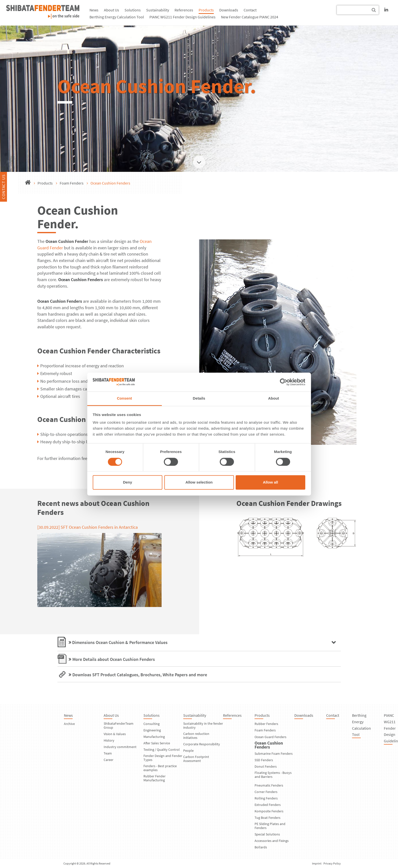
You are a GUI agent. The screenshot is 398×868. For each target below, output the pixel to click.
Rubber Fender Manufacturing (155, 778)
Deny (128, 482)
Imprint (317, 863)
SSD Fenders (264, 760)
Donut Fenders (266, 766)
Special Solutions (267, 834)
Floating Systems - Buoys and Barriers (273, 775)
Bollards (261, 847)
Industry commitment (120, 747)
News (94, 10)
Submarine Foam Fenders (274, 754)
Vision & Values (115, 734)
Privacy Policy (332, 863)
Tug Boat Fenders (267, 818)
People (188, 751)
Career (109, 760)
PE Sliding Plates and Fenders (270, 826)
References (184, 10)
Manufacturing (154, 737)
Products (206, 10)
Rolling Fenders (266, 798)
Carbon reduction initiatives (196, 736)
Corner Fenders (266, 792)
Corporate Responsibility (202, 744)
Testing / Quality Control (162, 750)
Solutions (133, 10)
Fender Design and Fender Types (163, 758)
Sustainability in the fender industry (203, 725)
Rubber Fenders (266, 724)
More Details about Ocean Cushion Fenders (114, 659)
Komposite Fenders (269, 811)
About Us (111, 10)
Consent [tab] (124, 398)
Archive (69, 724)
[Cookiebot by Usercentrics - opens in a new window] (284, 382)
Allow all (271, 482)
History (109, 740)
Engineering (152, 730)
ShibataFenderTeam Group (119, 725)
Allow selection (199, 482)
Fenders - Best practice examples (160, 768)
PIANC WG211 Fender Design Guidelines (182, 17)
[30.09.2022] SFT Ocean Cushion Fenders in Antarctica (88, 527)
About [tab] (274, 398)
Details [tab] (199, 398)
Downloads (229, 10)
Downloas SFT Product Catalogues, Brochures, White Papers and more (140, 675)
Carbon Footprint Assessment (196, 759)
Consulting (152, 724)
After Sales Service (157, 743)
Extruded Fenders (268, 805)
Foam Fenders (72, 183)
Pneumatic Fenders (269, 785)
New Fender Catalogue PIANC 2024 (250, 17)
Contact (250, 10)
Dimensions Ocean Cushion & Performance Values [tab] (119, 642)
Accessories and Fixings (272, 841)
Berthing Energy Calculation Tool (117, 17)
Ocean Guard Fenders (270, 737)
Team (108, 753)
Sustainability (158, 10)
